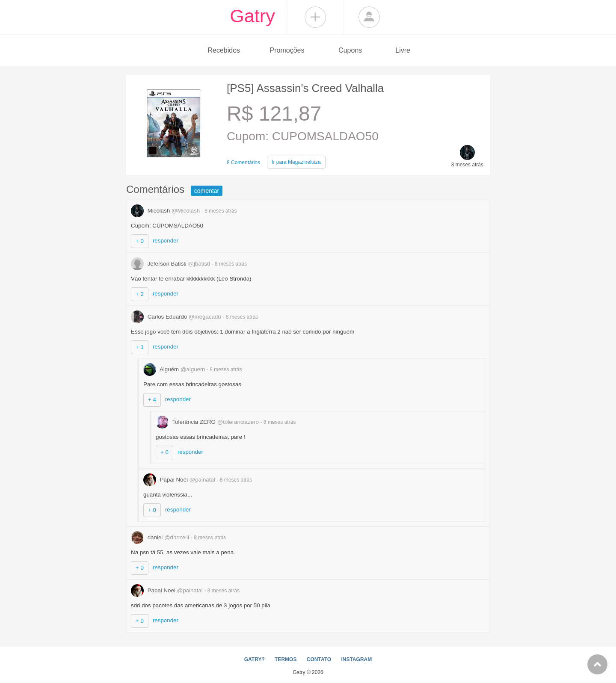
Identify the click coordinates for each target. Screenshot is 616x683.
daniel (161, 537)
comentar (207, 191)
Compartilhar (315, 17)
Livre (403, 50)
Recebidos (224, 50)
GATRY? (255, 659)
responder (166, 241)
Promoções (287, 50)
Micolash (166, 211)
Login (369, 17)
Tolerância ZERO (208, 422)
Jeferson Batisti (171, 264)
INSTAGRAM (356, 659)
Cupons (350, 50)
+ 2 (140, 294)
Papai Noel (180, 480)
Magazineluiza (296, 162)
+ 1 (140, 347)
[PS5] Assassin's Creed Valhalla (305, 88)
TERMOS (286, 659)
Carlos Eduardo (177, 317)
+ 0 (140, 241)
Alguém (175, 369)
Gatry (252, 16)
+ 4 (152, 400)
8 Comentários (243, 163)
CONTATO (319, 659)
